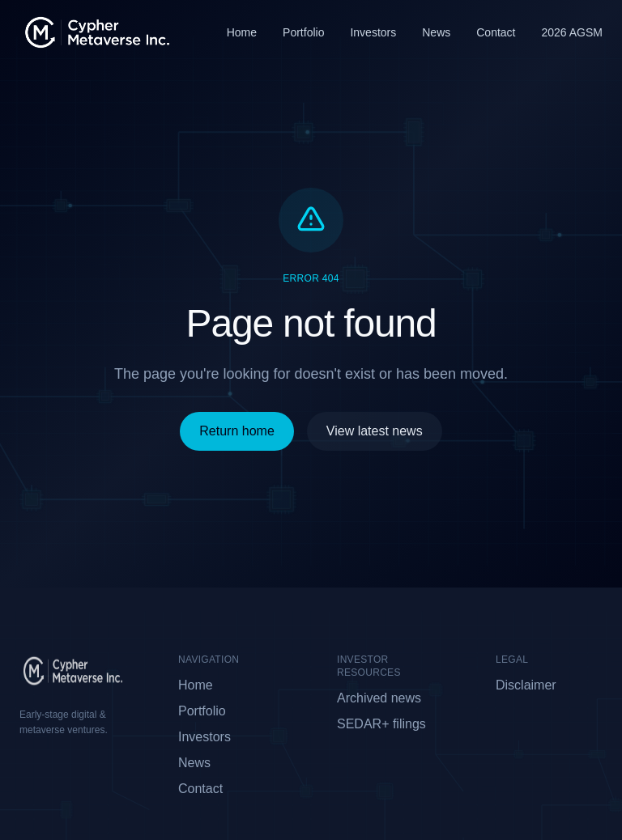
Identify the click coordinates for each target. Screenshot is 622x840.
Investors (373, 32)
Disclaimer (526, 685)
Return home (237, 431)
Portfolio (303, 32)
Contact (496, 32)
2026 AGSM (573, 32)
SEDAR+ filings (381, 724)
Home (242, 32)
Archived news (379, 698)
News (436, 32)
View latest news (375, 431)
